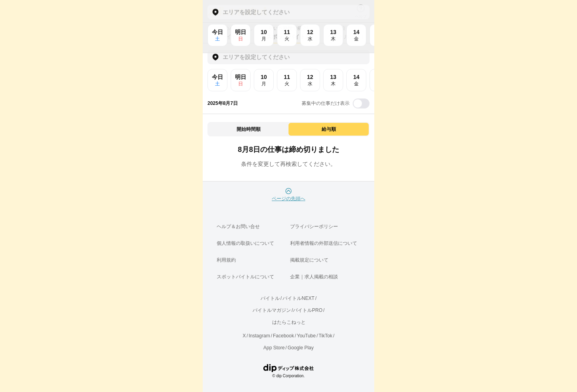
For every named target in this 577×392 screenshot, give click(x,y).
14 (356, 80)
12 (310, 80)
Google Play (301, 348)
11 (287, 80)
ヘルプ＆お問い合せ (238, 227)
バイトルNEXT (298, 298)
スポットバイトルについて (245, 277)
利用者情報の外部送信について (324, 243)
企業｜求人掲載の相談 (314, 277)
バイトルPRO (308, 310)
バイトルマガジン (272, 310)
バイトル (270, 298)
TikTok (326, 336)
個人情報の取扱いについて (245, 243)
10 (264, 80)
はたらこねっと (289, 322)
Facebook (284, 336)
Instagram (259, 336)
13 (333, 80)
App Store (274, 348)
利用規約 (226, 260)
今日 (217, 80)
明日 (241, 80)
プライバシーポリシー (314, 227)
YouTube (306, 336)
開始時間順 (249, 129)
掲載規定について (309, 260)
